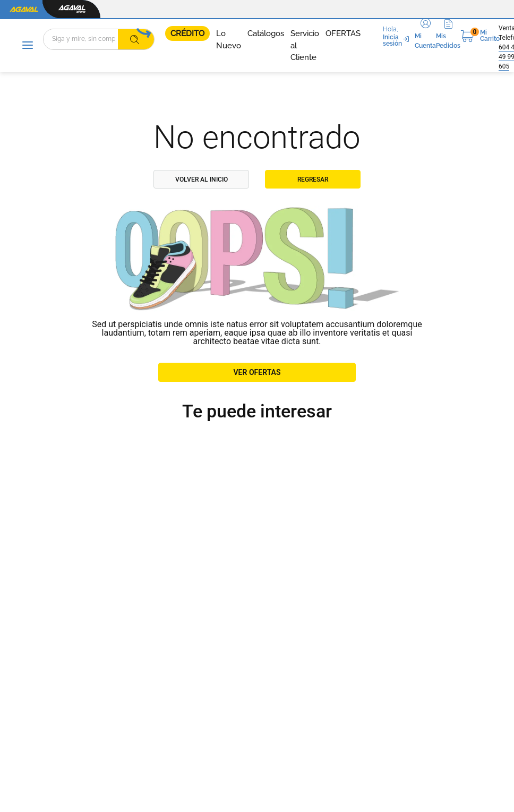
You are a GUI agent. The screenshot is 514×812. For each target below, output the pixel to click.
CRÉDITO (187, 33)
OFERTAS (343, 33)
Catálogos (266, 33)
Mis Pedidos (448, 41)
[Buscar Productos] (135, 39)
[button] (425, 36)
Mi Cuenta (425, 41)
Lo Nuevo (229, 40)
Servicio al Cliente (305, 45)
